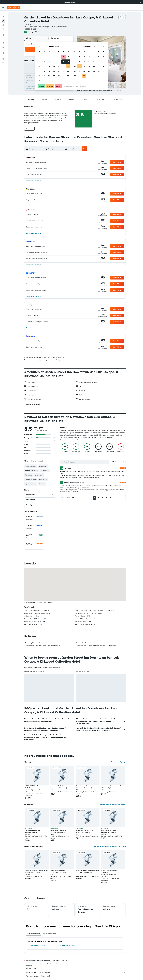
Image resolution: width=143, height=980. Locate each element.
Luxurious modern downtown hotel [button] (112, 786)
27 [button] (54, 76)
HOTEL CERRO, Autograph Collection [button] (34, 787)
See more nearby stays (118, 762)
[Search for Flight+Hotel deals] (3, 26)
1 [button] (63, 57)
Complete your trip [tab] (34, 934)
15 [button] (64, 66)
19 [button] (49, 71)
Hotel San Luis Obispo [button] (83, 786)
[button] (141, 2)
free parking (29, 475)
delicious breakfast (31, 466)
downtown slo (45, 471)
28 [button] (59, 76)
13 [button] (54, 66)
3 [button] (40, 62)
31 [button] (40, 81)
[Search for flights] (3, 14)
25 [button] (44, 76)
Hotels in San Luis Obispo (67, 946)
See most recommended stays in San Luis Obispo (109, 846)
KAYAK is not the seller (76, 969)
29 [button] (63, 76)
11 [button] (44, 66)
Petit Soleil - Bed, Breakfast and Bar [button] (88, 870)
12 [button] (49, 66)
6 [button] (54, 62)
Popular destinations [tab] (50, 934)
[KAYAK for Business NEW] (3, 44)
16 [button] (68, 66)
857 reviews (40, 32)
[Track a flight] (3, 36)
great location (43, 466)
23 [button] (68, 71)
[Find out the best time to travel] (3, 40)
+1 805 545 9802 (30, 29)
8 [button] (64, 62)
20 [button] (54, 71)
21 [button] (59, 71)
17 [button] (40, 71)
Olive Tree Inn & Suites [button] (108, 830)
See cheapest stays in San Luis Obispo (113, 804)
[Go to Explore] (3, 32)
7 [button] (59, 62)
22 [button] (63, 71)
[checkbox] (34, 518)
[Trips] (3, 50)
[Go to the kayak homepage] (13, 7)
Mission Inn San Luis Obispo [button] (85, 830)
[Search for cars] (3, 22)
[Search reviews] (86, 462)
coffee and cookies (31, 479)
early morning (43, 479)
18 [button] (44, 71)
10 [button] (40, 66)
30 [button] (68, 76)
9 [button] (68, 62)
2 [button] (68, 57)
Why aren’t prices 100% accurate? (76, 976)
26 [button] (49, 76)
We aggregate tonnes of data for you (76, 972)
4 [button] (44, 62)
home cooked (39, 475)
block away (42, 484)
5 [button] (49, 62)
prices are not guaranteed (64, 963)
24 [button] (40, 76)
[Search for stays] (3, 18)
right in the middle (31, 484)
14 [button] (59, 66)
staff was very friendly (32, 471)
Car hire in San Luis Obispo (37, 946)
